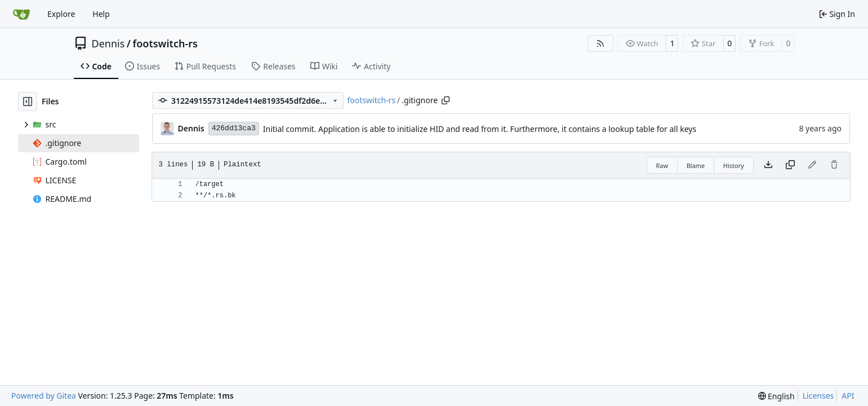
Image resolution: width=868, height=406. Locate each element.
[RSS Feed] (600, 43)
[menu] (776, 396)
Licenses (818, 396)
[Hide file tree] (28, 101)
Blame (696, 166)
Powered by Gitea (44, 396)
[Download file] (768, 165)
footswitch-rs (165, 43)
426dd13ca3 (234, 128)
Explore (61, 14)
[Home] (21, 14)
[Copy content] (790, 165)
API (848, 396)
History (734, 166)
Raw (662, 166)
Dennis (108, 43)
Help (101, 14)
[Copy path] (446, 100)
